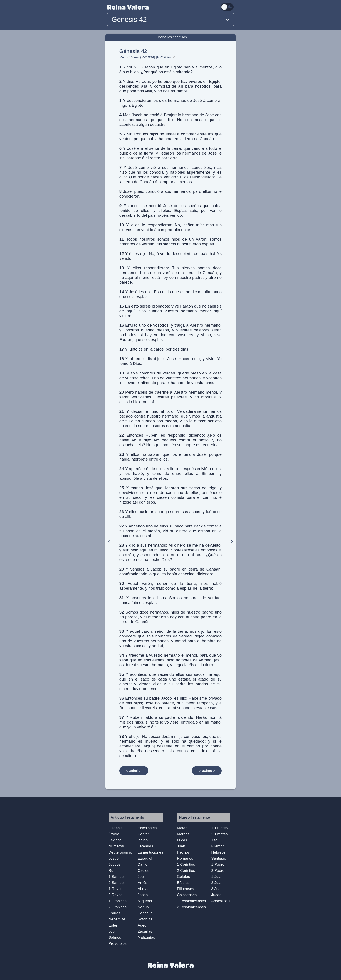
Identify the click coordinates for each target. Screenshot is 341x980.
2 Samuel (116, 883)
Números (116, 846)
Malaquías (146, 937)
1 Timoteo (219, 828)
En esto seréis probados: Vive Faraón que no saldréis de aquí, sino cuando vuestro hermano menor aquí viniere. (170, 311)
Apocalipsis (221, 901)
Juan (181, 846)
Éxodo (114, 834)
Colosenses (187, 895)
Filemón (218, 846)
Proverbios (118, 943)
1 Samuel (116, 877)
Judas (216, 895)
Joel (141, 877)
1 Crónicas (118, 901)
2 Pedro (218, 870)
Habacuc (145, 913)
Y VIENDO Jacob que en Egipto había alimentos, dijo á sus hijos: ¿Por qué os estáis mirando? (170, 69)
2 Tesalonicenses (191, 907)
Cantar (143, 834)
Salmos (115, 937)
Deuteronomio (120, 852)
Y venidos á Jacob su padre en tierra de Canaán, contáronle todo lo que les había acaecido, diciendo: (170, 572)
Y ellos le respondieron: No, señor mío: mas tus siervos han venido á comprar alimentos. (170, 227)
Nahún (143, 907)
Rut (111, 870)
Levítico (115, 840)
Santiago (219, 858)
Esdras (114, 913)
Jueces (115, 864)
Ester (113, 925)
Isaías (143, 840)
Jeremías (145, 846)
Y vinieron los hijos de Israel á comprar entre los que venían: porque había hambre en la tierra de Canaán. (170, 136)
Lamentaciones (150, 852)
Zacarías (145, 931)
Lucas (182, 840)
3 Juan (217, 889)
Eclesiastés (147, 828)
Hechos (183, 852)
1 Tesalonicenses (191, 901)
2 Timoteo (219, 834)
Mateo (182, 828)
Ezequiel (145, 858)
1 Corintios (186, 864)
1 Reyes (115, 889)
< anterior (134, 771)
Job (112, 931)
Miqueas (145, 901)
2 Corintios (186, 870)
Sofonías (145, 919)
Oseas (143, 870)
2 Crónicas (118, 907)
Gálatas (184, 877)
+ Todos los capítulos (170, 37)
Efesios (183, 883)
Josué (114, 858)
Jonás (143, 895)
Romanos (185, 858)
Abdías (144, 889)
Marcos (183, 834)
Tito (214, 840)
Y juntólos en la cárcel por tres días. (154, 349)
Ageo (142, 925)
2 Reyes (115, 895)
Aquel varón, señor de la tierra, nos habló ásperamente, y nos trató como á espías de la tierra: (170, 586)
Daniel (143, 864)
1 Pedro (218, 864)
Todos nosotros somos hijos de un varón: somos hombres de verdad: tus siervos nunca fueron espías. (170, 242)
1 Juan (217, 877)
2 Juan (217, 883)
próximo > (207, 771)
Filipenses (186, 889)
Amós (142, 883)
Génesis (115, 828)
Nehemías (117, 919)
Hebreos (218, 852)
